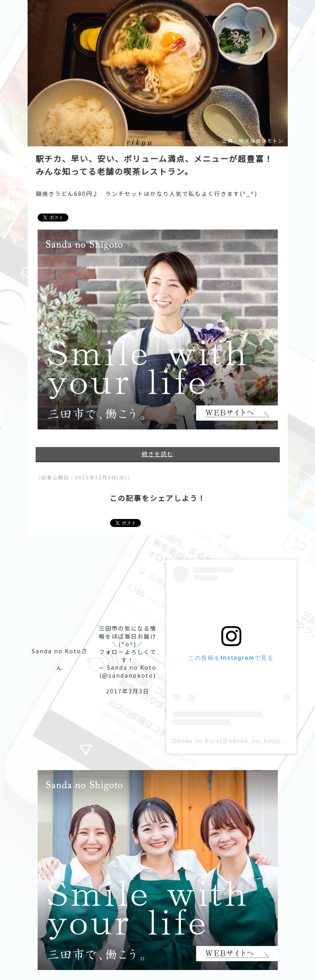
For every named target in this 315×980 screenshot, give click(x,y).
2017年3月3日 (128, 691)
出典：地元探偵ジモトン (253, 141)
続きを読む (158, 454)
